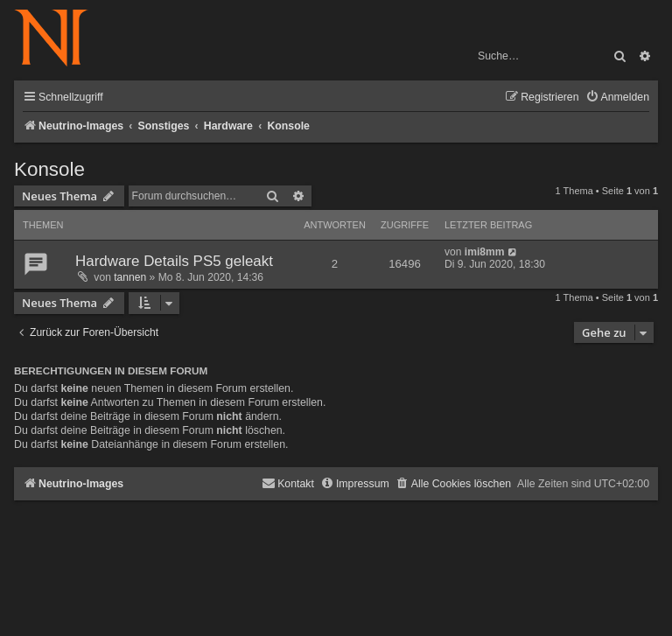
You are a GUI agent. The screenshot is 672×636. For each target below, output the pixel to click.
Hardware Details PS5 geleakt (174, 261)
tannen (130, 277)
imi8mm (485, 252)
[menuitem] (617, 98)
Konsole (49, 169)
